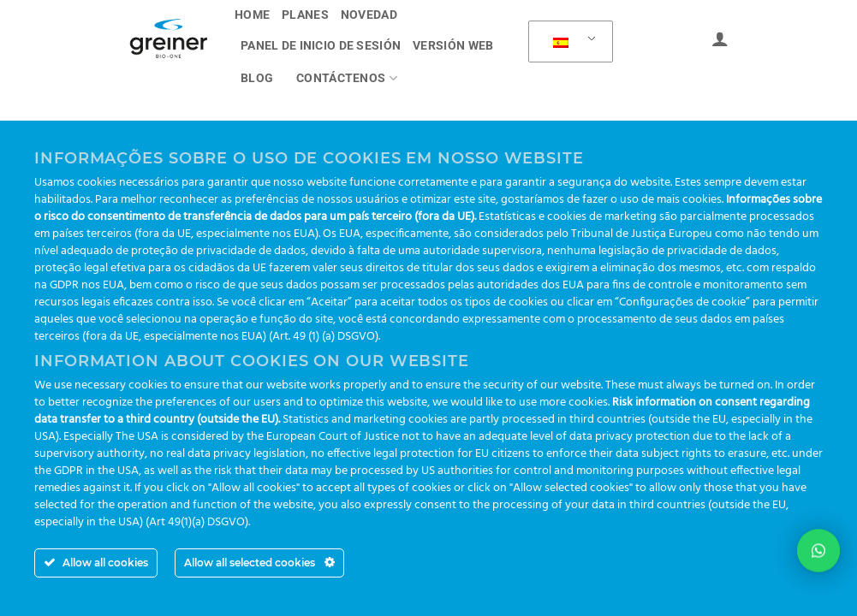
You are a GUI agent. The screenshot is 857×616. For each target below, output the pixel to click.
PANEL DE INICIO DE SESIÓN (321, 46)
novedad (369, 15)
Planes (305, 15)
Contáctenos (347, 78)
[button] (818, 548)
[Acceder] (720, 38)
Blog (257, 78)
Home (252, 15)
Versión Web (453, 46)
